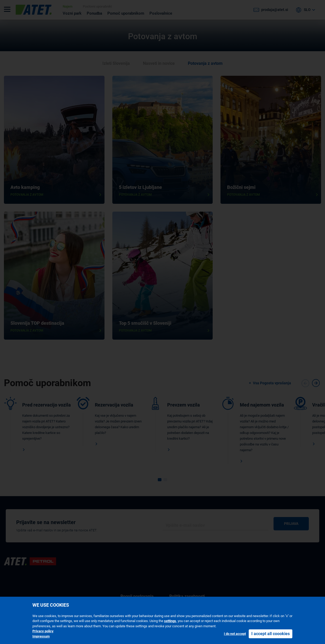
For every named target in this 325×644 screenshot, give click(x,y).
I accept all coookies (271, 634)
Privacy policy (43, 631)
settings (170, 621)
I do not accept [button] (235, 634)
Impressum (41, 636)
